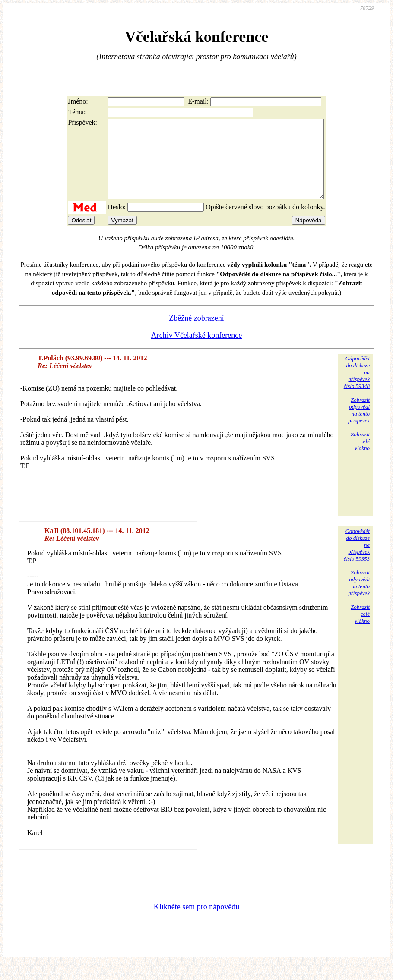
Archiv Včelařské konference (197, 351)
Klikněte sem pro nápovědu (196, 922)
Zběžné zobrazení (196, 334)
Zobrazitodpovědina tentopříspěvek (359, 426)
